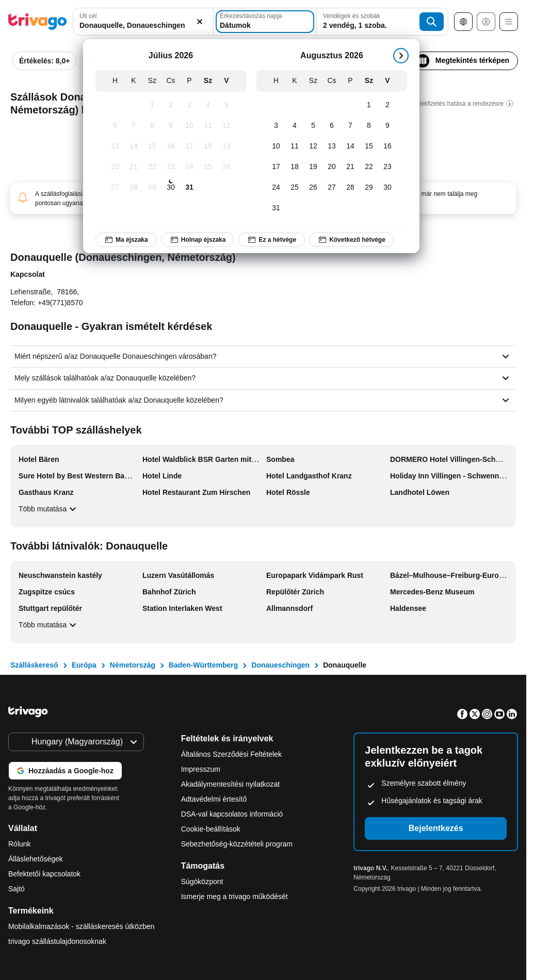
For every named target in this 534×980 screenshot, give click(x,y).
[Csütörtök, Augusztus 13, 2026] (332, 146)
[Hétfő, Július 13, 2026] (115, 146)
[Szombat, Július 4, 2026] (208, 105)
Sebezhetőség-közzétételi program (237, 844)
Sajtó (17, 889)
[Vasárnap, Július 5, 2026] (226, 105)
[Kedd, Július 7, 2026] (134, 126)
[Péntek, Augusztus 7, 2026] (350, 126)
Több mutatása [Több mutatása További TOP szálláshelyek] (49, 509)
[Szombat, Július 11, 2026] (208, 126)
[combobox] (143, 22)
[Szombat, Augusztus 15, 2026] (369, 146)
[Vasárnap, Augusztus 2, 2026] (387, 105)
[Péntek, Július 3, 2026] (189, 105)
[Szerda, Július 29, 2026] (152, 188)
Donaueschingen (280, 665)
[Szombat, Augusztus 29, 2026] (369, 188)
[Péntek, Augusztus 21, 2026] (350, 167)
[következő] (401, 56)
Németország (133, 665)
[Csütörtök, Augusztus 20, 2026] (332, 167)
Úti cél (88, 16)
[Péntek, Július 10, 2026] (189, 126)
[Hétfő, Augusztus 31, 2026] (276, 208)
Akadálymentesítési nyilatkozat (230, 784)
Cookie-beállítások (212, 829)
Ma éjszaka (126, 240)
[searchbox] (143, 26)
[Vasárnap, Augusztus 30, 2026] (387, 188)
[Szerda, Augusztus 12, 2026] (313, 146)
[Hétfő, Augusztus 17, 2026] (276, 167)
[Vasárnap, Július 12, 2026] (226, 126)
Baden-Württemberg (204, 665)
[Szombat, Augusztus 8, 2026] (369, 126)
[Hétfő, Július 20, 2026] (115, 167)
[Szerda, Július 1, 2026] (152, 105)
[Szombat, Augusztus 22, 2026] (369, 167)
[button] (143, 22)
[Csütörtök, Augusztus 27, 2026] (332, 188)
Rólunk (20, 844)
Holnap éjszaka (198, 240)
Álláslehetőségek (36, 859)
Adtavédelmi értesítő (214, 799)
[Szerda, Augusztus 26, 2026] (313, 188)
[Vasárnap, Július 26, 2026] (226, 167)
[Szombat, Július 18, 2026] (208, 146)
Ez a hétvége (272, 240)
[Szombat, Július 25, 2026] (208, 167)
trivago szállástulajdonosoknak (57, 941)
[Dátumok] (265, 22)
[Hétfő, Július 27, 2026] (115, 188)
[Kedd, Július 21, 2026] (134, 167)
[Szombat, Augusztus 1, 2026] (369, 105)
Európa (84, 665)
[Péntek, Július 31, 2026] (189, 188)
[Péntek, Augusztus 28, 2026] (350, 188)
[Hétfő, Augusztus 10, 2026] (276, 146)
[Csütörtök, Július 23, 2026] (171, 167)
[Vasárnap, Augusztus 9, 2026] (387, 126)
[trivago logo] (38, 22)
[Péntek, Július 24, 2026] (189, 167)
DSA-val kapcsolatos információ (232, 814)
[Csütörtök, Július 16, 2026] (171, 146)
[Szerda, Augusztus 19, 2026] (313, 167)
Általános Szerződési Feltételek (231, 754)
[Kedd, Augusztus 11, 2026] (295, 146)
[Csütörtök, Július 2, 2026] (171, 105)
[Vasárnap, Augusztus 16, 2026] (387, 146)
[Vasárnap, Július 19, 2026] (226, 146)
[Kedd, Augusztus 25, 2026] (295, 188)
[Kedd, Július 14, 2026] (134, 146)
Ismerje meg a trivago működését (234, 896)
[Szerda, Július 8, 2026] (152, 126)
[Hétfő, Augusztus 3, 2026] (276, 126)
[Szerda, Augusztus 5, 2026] (313, 126)
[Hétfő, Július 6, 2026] (115, 126)
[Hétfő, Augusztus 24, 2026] (276, 188)
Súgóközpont (202, 882)
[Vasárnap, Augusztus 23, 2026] (387, 167)
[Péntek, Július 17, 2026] (189, 146)
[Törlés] (200, 22)
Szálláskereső (34, 665)
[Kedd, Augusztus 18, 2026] (295, 167)
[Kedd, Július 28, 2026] (134, 188)
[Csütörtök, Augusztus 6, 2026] (332, 126)
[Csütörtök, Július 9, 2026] (171, 126)
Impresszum (201, 769)
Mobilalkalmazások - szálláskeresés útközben (81, 926)
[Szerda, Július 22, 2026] (152, 167)
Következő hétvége (352, 240)
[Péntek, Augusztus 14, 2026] (350, 146)
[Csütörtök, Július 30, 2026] (171, 188)
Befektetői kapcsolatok (44, 874)
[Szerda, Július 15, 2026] (152, 146)
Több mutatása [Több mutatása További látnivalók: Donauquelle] (49, 625)
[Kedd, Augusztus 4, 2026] (295, 126)
